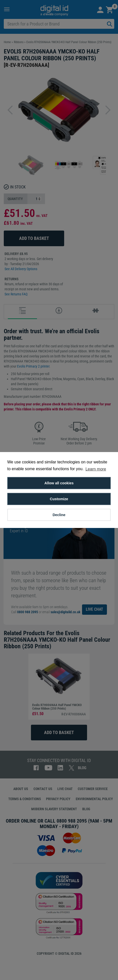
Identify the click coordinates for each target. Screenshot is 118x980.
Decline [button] (59, 515)
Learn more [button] (96, 469)
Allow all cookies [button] (59, 483)
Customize (59, 499)
